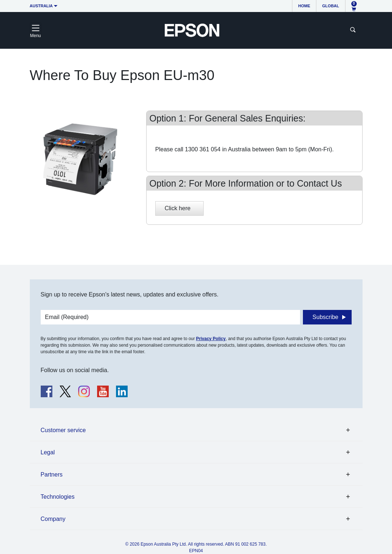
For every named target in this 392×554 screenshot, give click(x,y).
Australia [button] (41, 6)
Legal (48, 452)
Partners (52, 475)
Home (304, 6)
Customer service (63, 430)
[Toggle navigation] (36, 30)
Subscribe (325, 317)
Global (331, 6)
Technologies (58, 497)
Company (53, 519)
